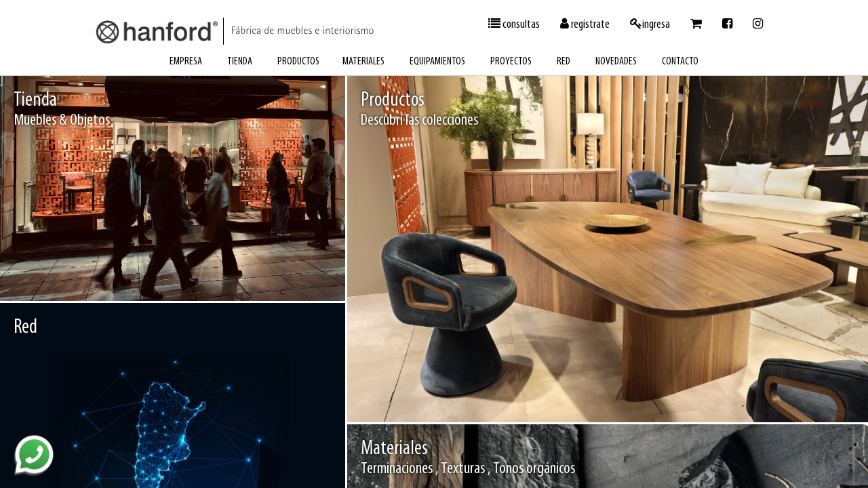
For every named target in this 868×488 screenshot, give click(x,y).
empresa (186, 62)
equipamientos (437, 62)
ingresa (650, 24)
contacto (680, 62)
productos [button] (298, 62)
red (564, 62)
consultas (514, 24)
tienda (240, 62)
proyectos (511, 62)
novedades (616, 62)
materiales (363, 62)
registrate (585, 24)
